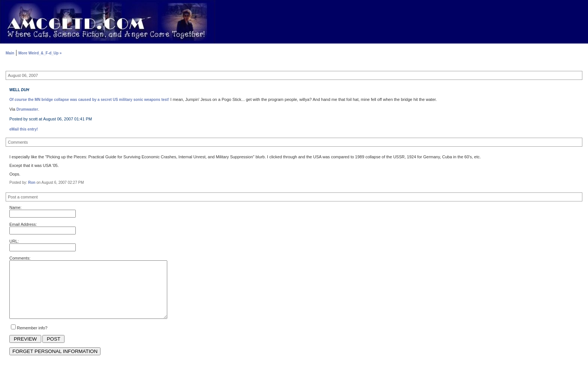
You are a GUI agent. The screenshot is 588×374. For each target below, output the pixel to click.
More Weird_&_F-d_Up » (40, 53)
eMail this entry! (24, 129)
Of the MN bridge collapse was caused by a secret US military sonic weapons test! (89, 100)
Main (10, 53)
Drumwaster (27, 109)
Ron (32, 182)
